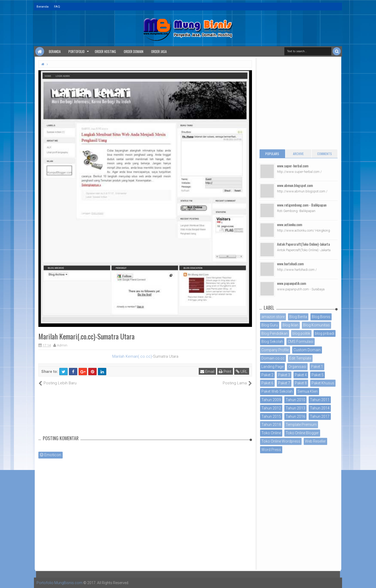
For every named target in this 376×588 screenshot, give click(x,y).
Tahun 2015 (271, 416)
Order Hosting (105, 51)
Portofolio (77, 51)
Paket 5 (318, 375)
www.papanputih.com (292, 283)
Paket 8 (301, 383)
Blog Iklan (290, 325)
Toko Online (271, 433)
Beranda (43, 7)
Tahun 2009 (271, 400)
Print (225, 372)
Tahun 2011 (320, 400)
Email (207, 372)
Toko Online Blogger (302, 433)
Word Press (271, 450)
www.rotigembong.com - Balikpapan (302, 205)
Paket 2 (267, 375)
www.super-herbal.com (293, 166)
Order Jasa (159, 51)
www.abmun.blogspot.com (295, 185)
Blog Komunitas (316, 325)
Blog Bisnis (321, 317)
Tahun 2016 (295, 416)
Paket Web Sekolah (277, 391)
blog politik (301, 333)
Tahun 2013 (295, 408)
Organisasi (297, 367)
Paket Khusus (323, 383)
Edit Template (300, 358)
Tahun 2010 (295, 400)
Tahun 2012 (271, 408)
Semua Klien (308, 391)
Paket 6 (267, 383)
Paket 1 (317, 367)
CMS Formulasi (301, 342)
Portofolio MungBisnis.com (60, 583)
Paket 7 (284, 383)
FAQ (57, 7)
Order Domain (134, 51)
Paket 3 (284, 375)
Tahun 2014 (320, 408)
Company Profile (275, 350)
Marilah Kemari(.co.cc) (132, 356)
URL (242, 372)
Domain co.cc (273, 358)
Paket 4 (301, 375)
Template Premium (301, 425)
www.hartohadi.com (290, 264)
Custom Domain (307, 350)
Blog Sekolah (272, 342)
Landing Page (272, 367)
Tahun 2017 (320, 416)
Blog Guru (270, 325)
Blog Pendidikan (275, 333)
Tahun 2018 (271, 425)
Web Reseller (315, 441)
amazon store (273, 317)
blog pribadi (325, 333)
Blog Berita (298, 317)
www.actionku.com (290, 224)
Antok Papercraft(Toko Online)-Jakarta (303, 244)
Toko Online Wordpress (281, 441)
